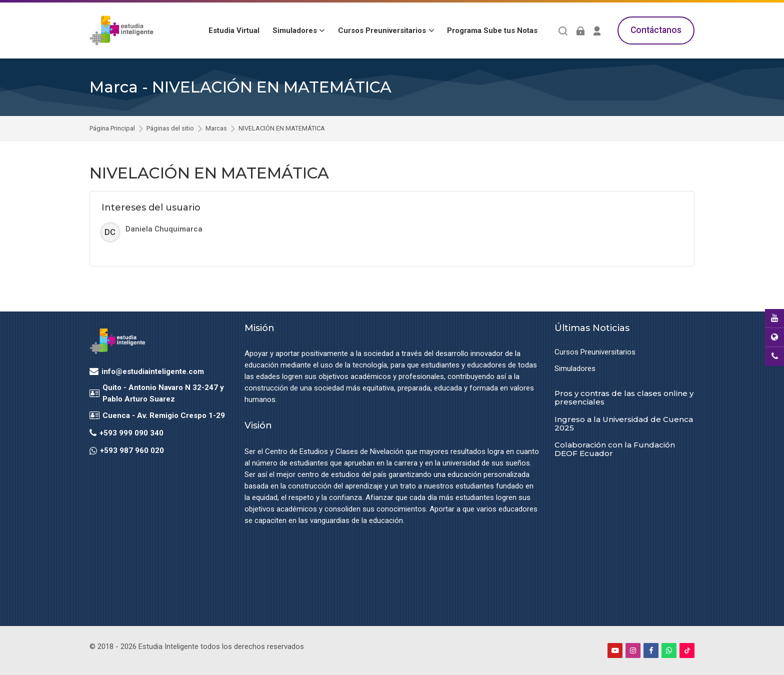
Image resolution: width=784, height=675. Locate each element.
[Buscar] (563, 31)
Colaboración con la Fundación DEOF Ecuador (615, 449)
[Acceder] (580, 31)
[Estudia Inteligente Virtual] (121, 30)
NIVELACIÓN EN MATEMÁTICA (282, 129)
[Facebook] (651, 650)
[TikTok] (687, 650)
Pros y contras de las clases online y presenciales (624, 397)
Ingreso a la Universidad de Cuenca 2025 (624, 423)
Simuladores (575, 368)
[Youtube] (615, 650)
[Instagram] (633, 650)
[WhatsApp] (669, 650)
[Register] (597, 31)
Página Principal (112, 129)
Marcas (216, 129)
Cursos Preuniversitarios (595, 352)
